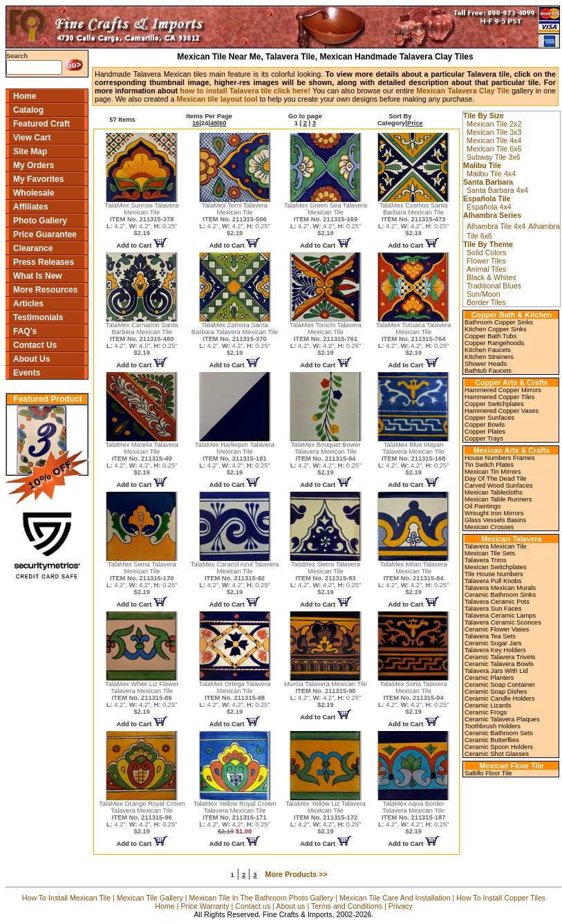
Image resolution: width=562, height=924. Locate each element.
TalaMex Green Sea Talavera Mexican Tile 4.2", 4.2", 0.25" (326, 219)
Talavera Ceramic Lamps (500, 616)
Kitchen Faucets (488, 350)
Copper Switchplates (494, 404)
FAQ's (25, 331)
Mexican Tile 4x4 (494, 140)
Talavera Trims (486, 560)
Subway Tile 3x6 (494, 157)
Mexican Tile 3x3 (494, 132)
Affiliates (31, 207)
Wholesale (34, 193)
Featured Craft (41, 124)
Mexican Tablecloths (494, 492)
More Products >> (297, 874)
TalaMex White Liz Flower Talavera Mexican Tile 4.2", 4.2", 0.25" (142, 698)
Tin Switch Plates (489, 465)
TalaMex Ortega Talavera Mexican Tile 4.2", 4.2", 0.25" (235, 698)
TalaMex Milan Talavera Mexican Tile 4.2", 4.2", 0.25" (414, 578)
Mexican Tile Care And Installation (395, 898)
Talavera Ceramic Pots (497, 602)
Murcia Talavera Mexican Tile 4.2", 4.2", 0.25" (326, 694)
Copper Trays (484, 438)
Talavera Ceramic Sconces (503, 622)
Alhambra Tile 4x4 (496, 226)
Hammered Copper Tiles (499, 397)
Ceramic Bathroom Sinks (500, 595)
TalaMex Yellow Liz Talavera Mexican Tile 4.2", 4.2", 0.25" (326, 817)
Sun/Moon (484, 294)
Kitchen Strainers (489, 357)
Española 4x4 (489, 207)
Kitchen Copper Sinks (496, 329)
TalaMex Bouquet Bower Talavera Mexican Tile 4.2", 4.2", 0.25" (326, 459)
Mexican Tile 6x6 (494, 149)
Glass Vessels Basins (495, 520)
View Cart (32, 138)
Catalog (28, 110)
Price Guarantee (45, 234)
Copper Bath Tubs (490, 336)
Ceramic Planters (489, 678)
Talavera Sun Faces (493, 609)
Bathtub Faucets (488, 371)
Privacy (401, 906)
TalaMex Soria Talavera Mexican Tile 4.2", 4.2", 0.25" (414, 698)
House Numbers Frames (500, 458)
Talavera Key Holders (495, 650)
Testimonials (38, 317)
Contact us (253, 906)
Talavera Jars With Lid (496, 671)
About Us (31, 359)
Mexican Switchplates (496, 567)
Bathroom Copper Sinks (499, 322)
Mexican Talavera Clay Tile (463, 91)
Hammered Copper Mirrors (503, 390)
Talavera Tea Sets (490, 636)
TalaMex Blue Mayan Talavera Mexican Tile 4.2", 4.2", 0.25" (414, 459)
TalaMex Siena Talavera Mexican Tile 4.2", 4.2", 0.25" (142, 578)
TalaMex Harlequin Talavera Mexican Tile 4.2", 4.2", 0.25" (235, 459)
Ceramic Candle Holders (500, 699)
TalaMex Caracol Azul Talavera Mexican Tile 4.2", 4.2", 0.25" (235, 578)
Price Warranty (205, 906)
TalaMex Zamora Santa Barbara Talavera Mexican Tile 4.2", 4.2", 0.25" (235, 339)
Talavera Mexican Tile (496, 546)
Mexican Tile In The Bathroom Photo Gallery (261, 898)
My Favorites (38, 179)
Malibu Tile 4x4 (491, 174)
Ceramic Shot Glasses (497, 754)
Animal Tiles (486, 269)
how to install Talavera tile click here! (245, 91)
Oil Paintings (483, 506)
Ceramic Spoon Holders (499, 747)
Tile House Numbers (494, 574)
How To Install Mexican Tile (66, 898)
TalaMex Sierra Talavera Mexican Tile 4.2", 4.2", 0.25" (326, 578)
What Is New (38, 276)
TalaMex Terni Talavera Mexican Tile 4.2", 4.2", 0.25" (235, 219)
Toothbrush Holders (493, 726)
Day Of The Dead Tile (496, 479)
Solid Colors (486, 252)
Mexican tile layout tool (217, 99)
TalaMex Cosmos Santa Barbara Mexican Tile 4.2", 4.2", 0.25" (414, 219)
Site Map (30, 151)
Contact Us (35, 345)
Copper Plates (485, 432)
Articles (28, 304)
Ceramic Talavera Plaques (502, 719)
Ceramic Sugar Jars (493, 643)
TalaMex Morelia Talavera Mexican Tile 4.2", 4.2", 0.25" (142, 459)
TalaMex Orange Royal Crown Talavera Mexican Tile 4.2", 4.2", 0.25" (142, 817)
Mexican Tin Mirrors (493, 472)
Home (25, 96)
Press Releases (44, 262)
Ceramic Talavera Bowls (499, 664)
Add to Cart (142, 246)
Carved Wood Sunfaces (498, 486)
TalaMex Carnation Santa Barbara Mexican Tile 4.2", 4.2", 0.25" (142, 339)
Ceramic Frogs (486, 712)
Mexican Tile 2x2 (494, 124)
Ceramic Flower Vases (497, 629)
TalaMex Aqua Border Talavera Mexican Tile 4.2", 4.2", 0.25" (414, 817)
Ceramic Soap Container (500, 685)
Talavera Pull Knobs (493, 581)
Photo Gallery (40, 221)
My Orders (34, 165)
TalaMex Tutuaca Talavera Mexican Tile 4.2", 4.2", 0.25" (413, 339)
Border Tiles (486, 302)
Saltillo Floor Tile (488, 773)
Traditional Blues (494, 286)
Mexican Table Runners (498, 499)
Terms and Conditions (347, 906)
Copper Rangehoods (494, 343)
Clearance (33, 248)
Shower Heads (486, 364)
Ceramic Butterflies (492, 740)
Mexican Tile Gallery (150, 898)
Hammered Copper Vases (502, 411)
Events (27, 373)
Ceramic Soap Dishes (496, 692)
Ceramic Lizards (488, 705)
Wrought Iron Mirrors (494, 513)
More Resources (45, 290)
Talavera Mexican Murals (500, 588)
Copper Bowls (485, 425)
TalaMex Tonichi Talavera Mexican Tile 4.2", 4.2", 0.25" (326, 339)
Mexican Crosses (489, 527)
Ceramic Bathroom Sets (499, 733)
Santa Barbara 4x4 (497, 190)
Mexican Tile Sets (490, 553)
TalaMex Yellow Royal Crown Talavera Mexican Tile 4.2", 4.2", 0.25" (235, 817)
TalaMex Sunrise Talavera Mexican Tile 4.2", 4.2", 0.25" (142, 219)
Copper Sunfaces (489, 418)
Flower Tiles (486, 261)
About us (290, 906)
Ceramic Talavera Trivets (500, 657)
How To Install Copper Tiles (501, 898)
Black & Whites (491, 277)
